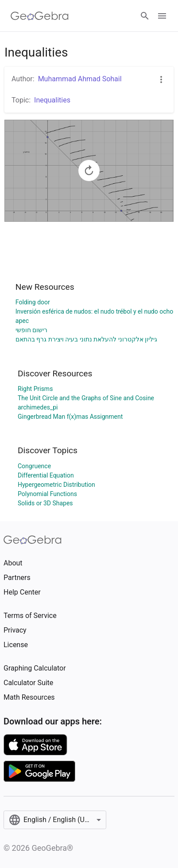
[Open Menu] (162, 16)
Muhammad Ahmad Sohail (80, 79)
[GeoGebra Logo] (40, 16)
